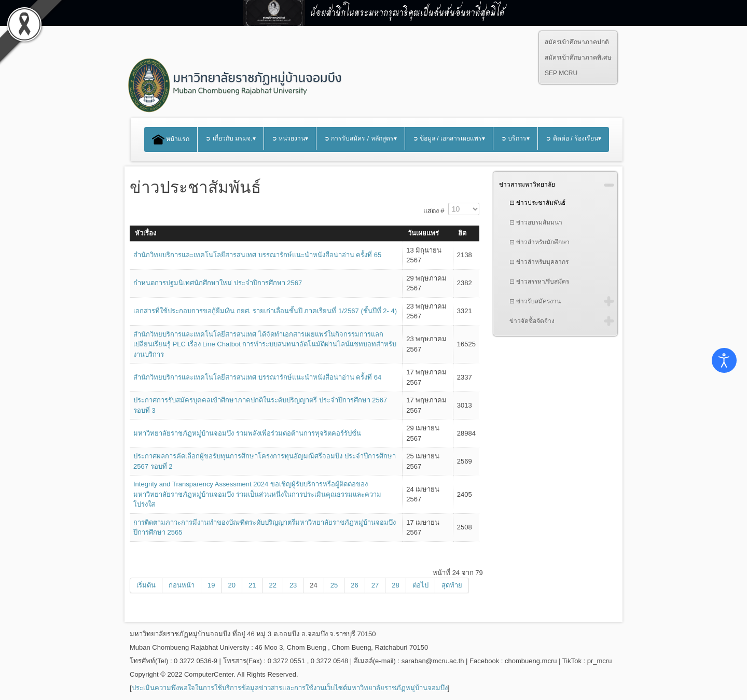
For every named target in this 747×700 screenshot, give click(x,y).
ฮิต (462, 233)
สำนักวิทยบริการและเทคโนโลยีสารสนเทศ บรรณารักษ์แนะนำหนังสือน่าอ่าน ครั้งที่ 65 (257, 255)
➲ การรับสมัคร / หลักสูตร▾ (361, 138)
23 (293, 585)
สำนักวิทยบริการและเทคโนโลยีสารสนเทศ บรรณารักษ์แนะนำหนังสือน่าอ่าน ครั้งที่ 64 (257, 377)
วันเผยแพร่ (423, 233)
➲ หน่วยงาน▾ (290, 138)
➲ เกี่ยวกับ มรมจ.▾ (230, 138)
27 (375, 585)
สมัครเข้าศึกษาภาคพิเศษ (578, 58)
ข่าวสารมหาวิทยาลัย (527, 185)
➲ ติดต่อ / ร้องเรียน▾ (573, 138)
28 (395, 585)
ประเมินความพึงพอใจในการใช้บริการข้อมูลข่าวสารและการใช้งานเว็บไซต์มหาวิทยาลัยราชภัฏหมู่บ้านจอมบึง (290, 688)
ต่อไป (420, 585)
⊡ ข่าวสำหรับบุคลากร (539, 262)
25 (334, 585)
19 (211, 585)
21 (252, 585)
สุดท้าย (452, 585)
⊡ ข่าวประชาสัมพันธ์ (537, 203)
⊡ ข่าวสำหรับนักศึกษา (539, 242)
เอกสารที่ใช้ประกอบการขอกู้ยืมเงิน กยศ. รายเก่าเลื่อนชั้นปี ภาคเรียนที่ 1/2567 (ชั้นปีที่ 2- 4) (265, 311)
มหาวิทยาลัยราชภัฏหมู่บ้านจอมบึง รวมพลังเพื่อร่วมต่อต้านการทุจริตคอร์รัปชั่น (247, 433)
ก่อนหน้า (182, 585)
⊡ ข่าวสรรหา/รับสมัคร (539, 282)
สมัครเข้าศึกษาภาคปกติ (577, 42)
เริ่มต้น (146, 585)
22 (272, 585)
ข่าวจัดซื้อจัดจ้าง (532, 321)
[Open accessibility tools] (724, 360)
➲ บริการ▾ (515, 138)
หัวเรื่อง (146, 233)
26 (354, 585)
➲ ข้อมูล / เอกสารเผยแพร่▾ (449, 138)
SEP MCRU (561, 73)
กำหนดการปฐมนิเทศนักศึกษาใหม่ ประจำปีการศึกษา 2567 (218, 283)
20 (231, 585)
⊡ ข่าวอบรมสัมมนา (536, 222)
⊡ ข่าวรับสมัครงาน (535, 301)
